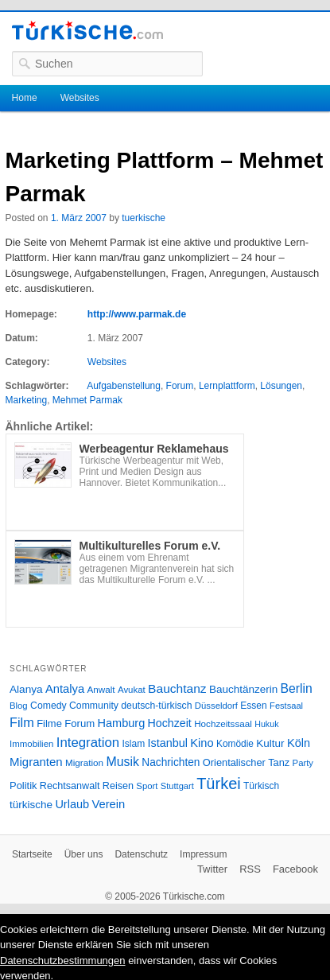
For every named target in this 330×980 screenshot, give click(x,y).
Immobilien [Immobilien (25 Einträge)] (31, 744)
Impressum (203, 854)
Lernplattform (227, 386)
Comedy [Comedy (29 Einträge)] (49, 706)
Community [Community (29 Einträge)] (94, 706)
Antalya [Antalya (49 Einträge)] (65, 689)
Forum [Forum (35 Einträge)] (80, 723)
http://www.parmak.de (137, 314)
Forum (180, 386)
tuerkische (144, 218)
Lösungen (281, 386)
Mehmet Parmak (87, 400)
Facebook (295, 869)
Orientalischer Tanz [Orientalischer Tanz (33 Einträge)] (246, 762)
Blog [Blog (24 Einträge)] (19, 706)
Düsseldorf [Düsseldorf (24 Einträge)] (216, 706)
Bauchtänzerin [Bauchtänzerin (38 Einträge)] (243, 689)
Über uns (84, 854)
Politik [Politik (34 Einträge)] (23, 786)
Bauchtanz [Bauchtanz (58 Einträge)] (177, 688)
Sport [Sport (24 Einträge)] (147, 786)
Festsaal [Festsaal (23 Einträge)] (286, 706)
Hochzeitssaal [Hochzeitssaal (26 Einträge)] (223, 723)
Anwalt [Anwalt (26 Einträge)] (101, 689)
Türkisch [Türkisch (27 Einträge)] (261, 786)
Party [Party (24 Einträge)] (303, 763)
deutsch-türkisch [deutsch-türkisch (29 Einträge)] (156, 706)
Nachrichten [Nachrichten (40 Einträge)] (171, 762)
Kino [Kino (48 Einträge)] (202, 743)
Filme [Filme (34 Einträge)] (49, 723)
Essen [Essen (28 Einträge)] (253, 706)
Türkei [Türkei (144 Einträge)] (219, 784)
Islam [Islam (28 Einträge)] (133, 744)
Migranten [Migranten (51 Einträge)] (36, 762)
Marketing (27, 400)
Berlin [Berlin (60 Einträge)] (297, 688)
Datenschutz (141, 854)
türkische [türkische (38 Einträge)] (31, 805)
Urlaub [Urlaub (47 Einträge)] (72, 804)
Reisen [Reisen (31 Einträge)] (118, 786)
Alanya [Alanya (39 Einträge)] (26, 689)
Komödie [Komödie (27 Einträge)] (235, 744)
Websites (80, 98)
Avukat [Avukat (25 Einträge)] (132, 690)
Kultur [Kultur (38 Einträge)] (270, 743)
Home (25, 98)
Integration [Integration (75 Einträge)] (88, 743)
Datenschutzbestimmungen (63, 961)
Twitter (212, 869)
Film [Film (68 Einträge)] (22, 722)
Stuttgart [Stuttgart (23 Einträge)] (177, 786)
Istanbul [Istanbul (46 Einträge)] (168, 743)
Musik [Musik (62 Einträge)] (122, 762)
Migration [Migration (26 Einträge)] (84, 762)
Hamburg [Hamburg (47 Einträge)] (122, 723)
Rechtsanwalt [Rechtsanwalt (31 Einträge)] (70, 786)
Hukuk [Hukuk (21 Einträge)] (266, 724)
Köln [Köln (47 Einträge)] (299, 743)
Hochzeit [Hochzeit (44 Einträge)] (170, 723)
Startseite (32, 854)
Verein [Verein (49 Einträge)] (108, 804)
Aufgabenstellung (124, 386)
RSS (250, 869)
